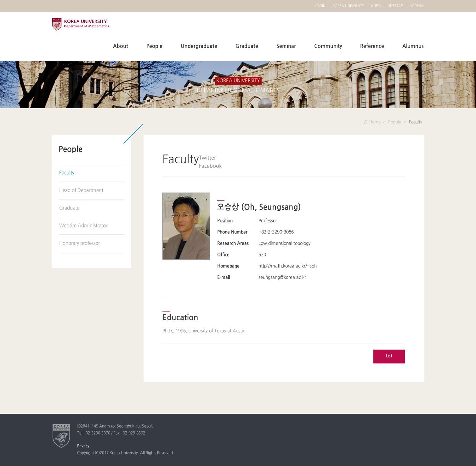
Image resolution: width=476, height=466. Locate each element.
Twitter (207, 158)
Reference (372, 46)
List (389, 356)
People (154, 46)
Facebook (210, 166)
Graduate (247, 46)
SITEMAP (395, 6)
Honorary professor (79, 243)
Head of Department (81, 191)
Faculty (67, 173)
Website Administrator (83, 226)
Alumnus (413, 46)
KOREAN (417, 6)
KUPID (376, 6)
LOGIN (320, 6)
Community (328, 46)
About (121, 46)
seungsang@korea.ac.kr (282, 277)
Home (375, 122)
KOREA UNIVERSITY (81, 28)
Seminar (286, 46)
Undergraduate (199, 46)
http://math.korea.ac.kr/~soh (288, 266)
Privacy (83, 446)
